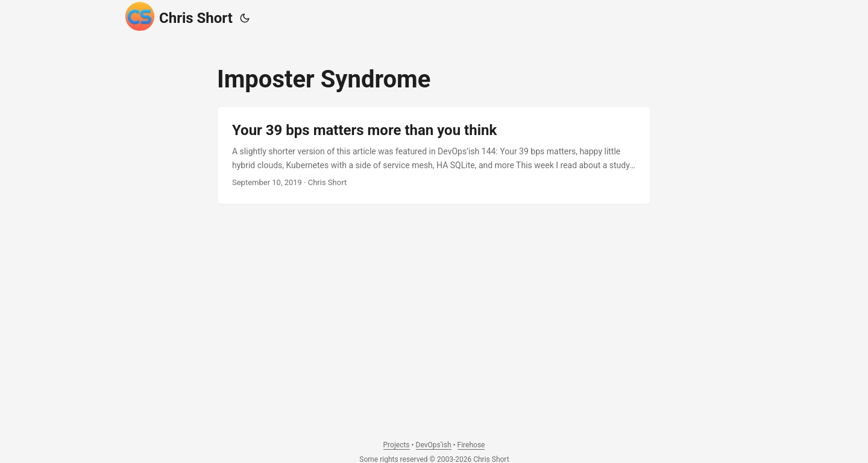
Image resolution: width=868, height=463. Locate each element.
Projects (397, 445)
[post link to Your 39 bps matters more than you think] (434, 155)
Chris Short (179, 16)
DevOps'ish (434, 445)
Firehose (471, 445)
